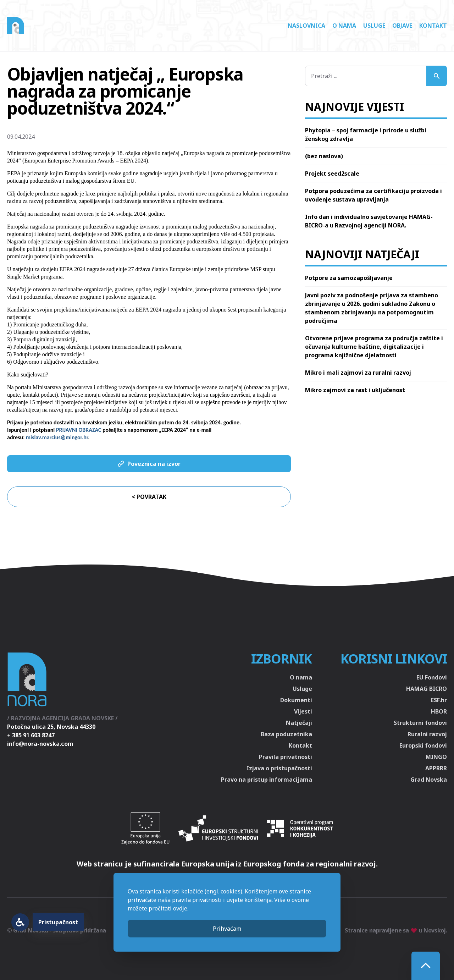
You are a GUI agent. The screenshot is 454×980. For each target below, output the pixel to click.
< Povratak (149, 497)
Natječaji (299, 723)
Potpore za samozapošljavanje (349, 278)
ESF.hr (439, 700)
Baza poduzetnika (286, 734)
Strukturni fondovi (420, 723)
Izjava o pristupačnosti (279, 768)
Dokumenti (296, 700)
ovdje (180, 908)
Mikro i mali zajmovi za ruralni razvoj (358, 373)
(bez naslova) (324, 156)
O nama (344, 26)
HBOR (439, 711)
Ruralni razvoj (427, 734)
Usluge (374, 26)
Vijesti (303, 711)
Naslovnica (306, 26)
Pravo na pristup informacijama (267, 780)
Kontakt (433, 26)
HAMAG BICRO (427, 689)
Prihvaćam (227, 929)
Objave (402, 26)
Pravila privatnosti (286, 757)
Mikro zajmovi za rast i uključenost (355, 390)
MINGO (436, 757)
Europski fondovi (423, 745)
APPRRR (436, 768)
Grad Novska (429, 780)
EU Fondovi (432, 677)
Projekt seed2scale (332, 174)
